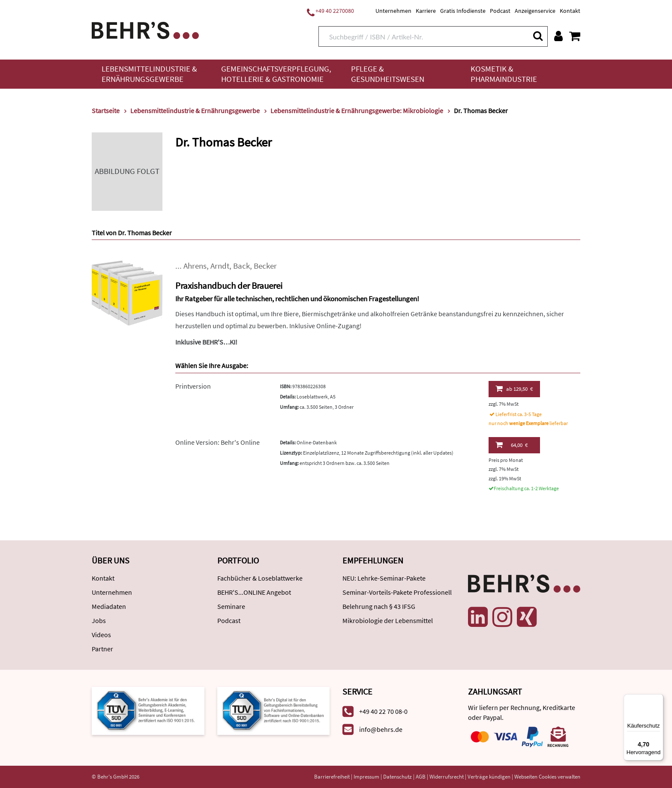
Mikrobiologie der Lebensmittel (388, 620)
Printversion (193, 386)
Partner (102, 649)
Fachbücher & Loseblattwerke (260, 578)
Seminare (231, 606)
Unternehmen (393, 11)
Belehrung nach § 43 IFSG (379, 606)
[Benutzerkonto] (558, 36)
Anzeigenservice (535, 11)
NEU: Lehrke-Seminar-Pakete (384, 578)
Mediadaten (109, 606)
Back (241, 266)
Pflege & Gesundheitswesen (388, 74)
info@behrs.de (381, 729)
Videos (101, 635)
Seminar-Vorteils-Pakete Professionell (397, 592)
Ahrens (195, 266)
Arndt (220, 266)
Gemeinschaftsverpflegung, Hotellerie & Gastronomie (276, 74)
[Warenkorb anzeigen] (575, 36)
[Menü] (658, 699)
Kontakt (570, 11)
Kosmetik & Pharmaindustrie (504, 74)
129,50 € (514, 389)
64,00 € (511, 445)
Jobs (99, 620)
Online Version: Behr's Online (217, 442)
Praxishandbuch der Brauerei (229, 286)
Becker (265, 266)
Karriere (426, 11)
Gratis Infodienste (463, 11)
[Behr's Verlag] (145, 29)
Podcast (500, 11)
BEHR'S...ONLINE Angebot (254, 592)
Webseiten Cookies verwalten (547, 777)
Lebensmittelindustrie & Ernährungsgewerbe (149, 74)
